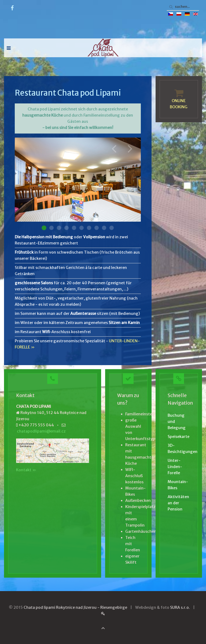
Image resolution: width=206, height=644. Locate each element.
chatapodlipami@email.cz (41, 431)
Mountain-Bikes (178, 485)
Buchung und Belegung (177, 422)
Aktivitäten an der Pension (178, 503)
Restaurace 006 (82, 228)
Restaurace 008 (97, 228)
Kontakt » (26, 470)
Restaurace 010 (112, 228)
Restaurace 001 (44, 228)
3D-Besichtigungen (179, 449)
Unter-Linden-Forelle (175, 467)
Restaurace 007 (89, 228)
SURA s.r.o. (180, 607)
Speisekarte (179, 437)
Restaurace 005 (74, 228)
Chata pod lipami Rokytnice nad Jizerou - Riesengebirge (75, 607)
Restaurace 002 (51, 228)
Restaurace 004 (67, 228)
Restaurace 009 (104, 228)
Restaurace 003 (59, 228)
